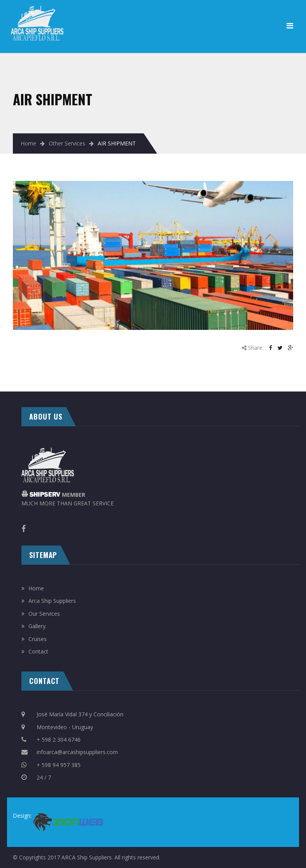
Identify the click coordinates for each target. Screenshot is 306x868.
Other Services (67, 143)
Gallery (37, 626)
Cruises (38, 639)
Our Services (44, 614)
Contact (38, 651)
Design (22, 816)
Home (28, 143)
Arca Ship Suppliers (52, 601)
